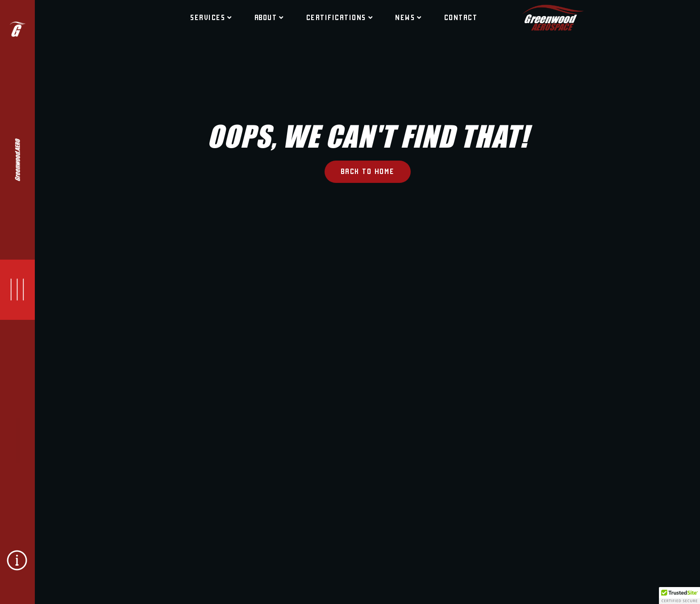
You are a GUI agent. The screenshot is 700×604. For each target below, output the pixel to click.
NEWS (408, 17)
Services (211, 17)
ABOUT (269, 17)
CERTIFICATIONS (340, 17)
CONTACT (461, 17)
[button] (679, 596)
